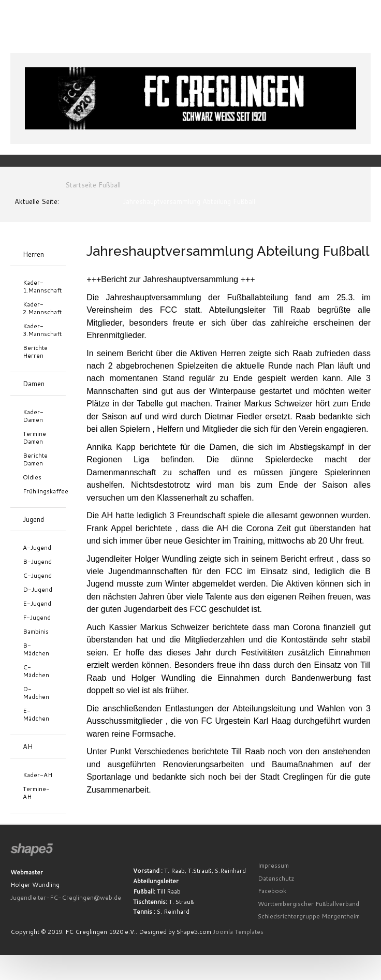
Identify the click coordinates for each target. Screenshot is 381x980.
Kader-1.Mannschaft (38, 286)
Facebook (272, 891)
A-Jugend (37, 547)
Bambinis (36, 631)
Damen (34, 384)
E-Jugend (37, 603)
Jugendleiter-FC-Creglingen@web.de (66, 897)
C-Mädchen (36, 671)
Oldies (32, 477)
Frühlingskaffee (38, 491)
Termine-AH (36, 793)
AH (28, 747)
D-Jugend (38, 589)
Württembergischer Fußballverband (309, 904)
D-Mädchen (36, 693)
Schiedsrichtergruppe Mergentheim (309, 916)
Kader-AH (38, 775)
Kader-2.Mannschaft (38, 308)
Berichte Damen (35, 459)
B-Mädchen (36, 649)
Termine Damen (34, 437)
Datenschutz (276, 878)
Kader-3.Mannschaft (38, 330)
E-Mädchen (36, 714)
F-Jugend (37, 617)
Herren (33, 254)
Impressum (273, 865)
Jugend (33, 519)
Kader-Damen (33, 416)
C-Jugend (37, 575)
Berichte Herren (35, 352)
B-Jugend (37, 561)
